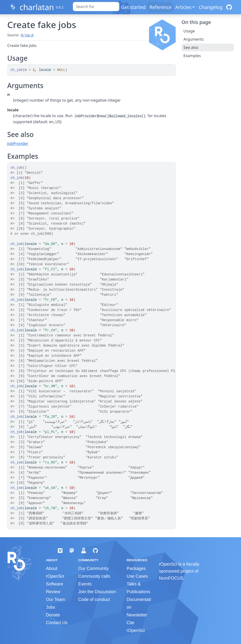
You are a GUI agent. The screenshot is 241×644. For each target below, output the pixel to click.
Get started (133, 7)
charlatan (37, 7)
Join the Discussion (97, 592)
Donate (53, 615)
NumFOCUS (171, 578)
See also (191, 47)
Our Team (56, 599)
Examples (192, 56)
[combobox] (96, 7)
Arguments (194, 39)
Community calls (94, 576)
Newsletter (137, 615)
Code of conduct (94, 599)
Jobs (51, 607)
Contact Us (57, 623)
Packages (136, 568)
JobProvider (18, 144)
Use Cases (137, 576)
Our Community (93, 568)
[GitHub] (229, 7)
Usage (189, 31)
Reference (160, 7)
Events (85, 584)
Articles (183, 7)
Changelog (211, 7)
